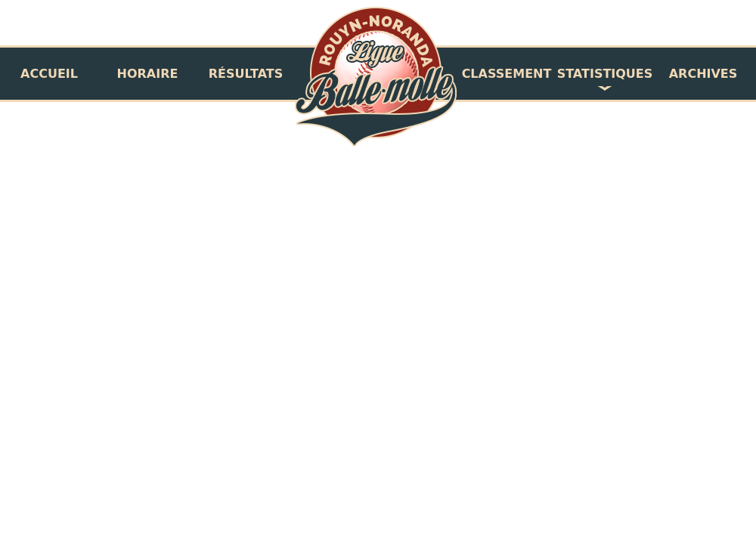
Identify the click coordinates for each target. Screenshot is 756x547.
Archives (703, 74)
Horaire (148, 74)
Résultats (246, 74)
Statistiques (605, 74)
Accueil (49, 74)
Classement (507, 74)
